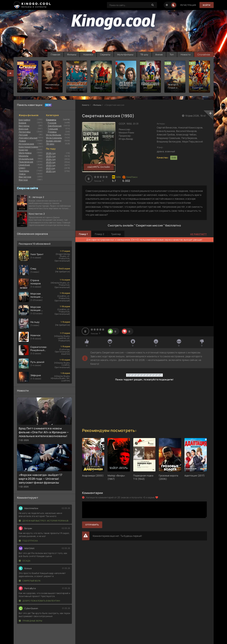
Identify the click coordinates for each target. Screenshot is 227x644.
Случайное (204, 54)
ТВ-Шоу (50, 144)
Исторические (26, 144)
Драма (22, 141)
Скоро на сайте (28, 188)
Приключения (26, 162)
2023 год (51, 162)
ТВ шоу (144, 54)
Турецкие (53, 129)
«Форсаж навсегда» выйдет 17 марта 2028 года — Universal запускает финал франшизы (41, 479)
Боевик (23, 123)
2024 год (51, 159)
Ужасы (22, 174)
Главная (56, 54)
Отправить (92, 525)
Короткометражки (28, 147)
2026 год (51, 153)
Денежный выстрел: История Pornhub (44, 521)
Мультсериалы (54, 138)
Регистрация (188, 5)
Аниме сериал (54, 141)
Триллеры (24, 171)
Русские (52, 123)
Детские (23, 135)
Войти (207, 5)
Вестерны (24, 126)
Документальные (28, 138)
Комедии (23, 150)
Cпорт (22, 168)
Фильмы (72, 54)
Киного (86, 105)
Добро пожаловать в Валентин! (40, 601)
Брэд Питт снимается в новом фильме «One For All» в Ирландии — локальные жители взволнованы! (44, 432)
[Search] (153, 5)
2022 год (51, 165)
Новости (186, 54)
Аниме (159, 54)
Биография (25, 120)
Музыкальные (26, 159)
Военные (24, 129)
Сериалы (105, 54)
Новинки (88, 54)
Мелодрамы (25, 153)
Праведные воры (31, 621)
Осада (25, 561)
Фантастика (25, 177)
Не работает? (199, 234)
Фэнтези (23, 180)
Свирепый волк (30, 581)
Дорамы (52, 132)
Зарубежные (55, 126)
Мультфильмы (125, 54)
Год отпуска (28, 541)
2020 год (51, 171)
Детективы (25, 132)
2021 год (51, 168)
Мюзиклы (24, 156)
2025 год (51, 156)
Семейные (24, 165)
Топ (172, 54)
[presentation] (10, 80)
